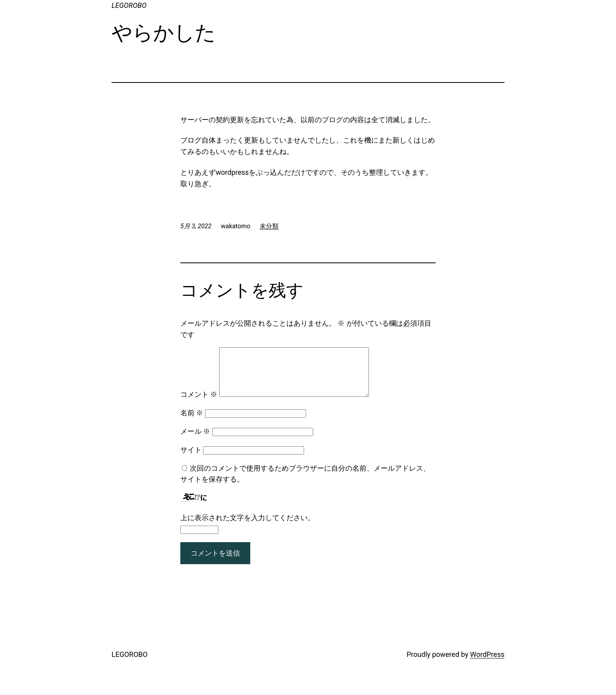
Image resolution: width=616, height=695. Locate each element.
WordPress (487, 664)
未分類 (269, 226)
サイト (191, 459)
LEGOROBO (129, 5)
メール (195, 441)
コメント (199, 404)
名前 (192, 422)
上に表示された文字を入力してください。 (247, 527)
